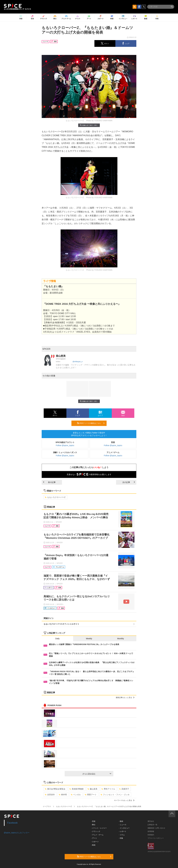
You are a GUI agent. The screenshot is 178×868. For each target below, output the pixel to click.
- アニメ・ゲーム (97, 835)
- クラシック (96, 831)
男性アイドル (108, 789)
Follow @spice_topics (65, 445)
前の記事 (49, 482)
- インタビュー (124, 828)
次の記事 (129, 482)
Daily (57, 639)
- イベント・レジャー (99, 828)
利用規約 (151, 835)
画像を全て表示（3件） (89, 125)
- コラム (122, 835)
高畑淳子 (124, 789)
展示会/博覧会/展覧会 (55, 789)
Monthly (121, 639)
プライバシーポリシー (156, 838)
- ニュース (123, 825)
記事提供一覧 (152, 825)
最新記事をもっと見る (125, 698)
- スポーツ (95, 842)
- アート (94, 838)
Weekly (89, 639)
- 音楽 (93, 821)
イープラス (47, 806)
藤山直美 (92, 789)
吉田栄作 (50, 795)
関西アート (91, 795)
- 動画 (121, 821)
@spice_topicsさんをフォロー (17, 833)
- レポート (123, 831)
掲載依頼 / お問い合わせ (156, 828)
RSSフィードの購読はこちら (91, 423)
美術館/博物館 (76, 789)
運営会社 (151, 821)
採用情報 (151, 831)
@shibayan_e (78, 362)
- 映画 (93, 845)
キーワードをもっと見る (124, 800)
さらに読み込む (97, 774)
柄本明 (63, 795)
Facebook (13, 823)
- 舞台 (93, 825)
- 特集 (121, 838)
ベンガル (76, 795)
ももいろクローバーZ (55, 497)
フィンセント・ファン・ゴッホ (115, 795)
